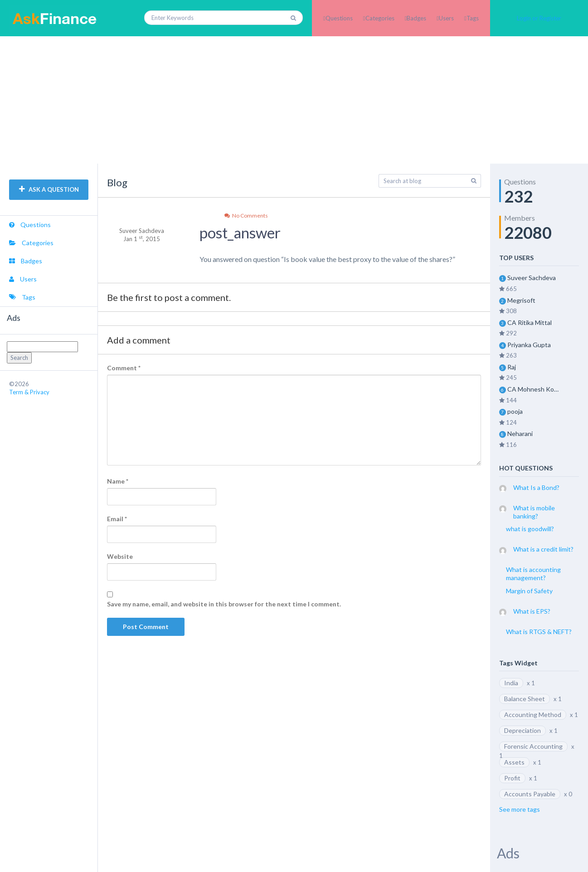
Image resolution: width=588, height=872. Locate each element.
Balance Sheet (525, 699)
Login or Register (539, 18)
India (511, 683)
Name (118, 481)
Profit (512, 778)
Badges (416, 18)
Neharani (520, 434)
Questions (339, 18)
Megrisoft (521, 300)
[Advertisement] (294, 100)
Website (120, 556)
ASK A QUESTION (49, 189)
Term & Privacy (29, 392)
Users (446, 18)
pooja (515, 411)
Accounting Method (533, 715)
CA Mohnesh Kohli (533, 389)
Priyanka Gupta (529, 345)
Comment (124, 368)
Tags (473, 18)
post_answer (240, 233)
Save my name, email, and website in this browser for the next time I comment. (224, 604)
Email (117, 519)
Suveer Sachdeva (532, 278)
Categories (380, 18)
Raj (512, 367)
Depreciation (522, 730)
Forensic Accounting (533, 746)
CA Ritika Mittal (530, 322)
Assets (514, 762)
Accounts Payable (530, 794)
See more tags (520, 809)
